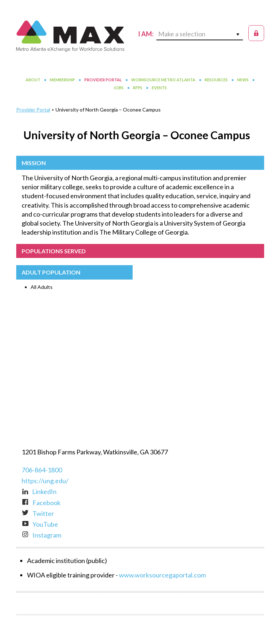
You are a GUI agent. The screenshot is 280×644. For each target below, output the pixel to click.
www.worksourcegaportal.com (162, 575)
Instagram (41, 535)
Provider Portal (33, 110)
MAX (70, 36)
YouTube (40, 524)
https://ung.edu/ (45, 481)
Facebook (41, 503)
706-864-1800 (42, 470)
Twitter (38, 513)
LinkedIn (39, 491)
